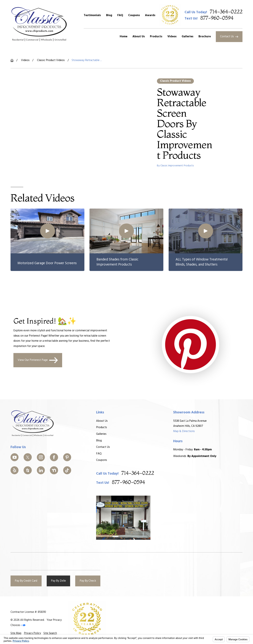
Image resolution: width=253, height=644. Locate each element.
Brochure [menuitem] (205, 37)
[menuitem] (16, 633)
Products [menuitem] (156, 37)
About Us (102, 421)
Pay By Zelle (58, 581)
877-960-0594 (217, 18)
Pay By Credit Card (26, 581)
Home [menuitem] (124, 37)
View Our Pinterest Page (38, 360)
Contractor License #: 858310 (28, 612)
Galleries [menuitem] (188, 37)
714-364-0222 (226, 12)
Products (102, 427)
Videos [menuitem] (172, 37)
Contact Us (229, 37)
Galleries (101, 434)
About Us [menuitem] (139, 37)
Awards (150, 15)
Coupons (134, 15)
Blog (109, 15)
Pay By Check (88, 581)
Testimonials (92, 15)
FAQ (120, 15)
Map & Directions (184, 431)
